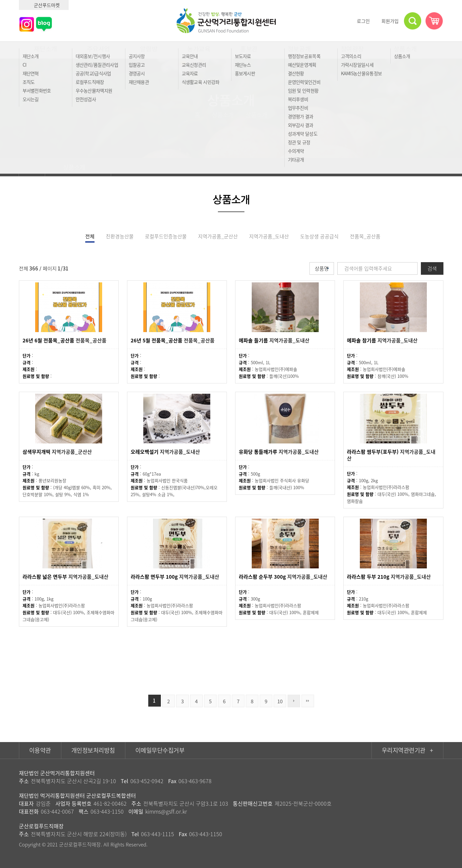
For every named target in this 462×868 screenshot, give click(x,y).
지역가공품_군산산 (218, 236)
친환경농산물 (120, 236)
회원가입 (387, 21)
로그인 (360, 21)
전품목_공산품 (365, 236)
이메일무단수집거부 (160, 750)
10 (280, 701)
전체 (90, 236)
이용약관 (40, 750)
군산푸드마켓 (44, 5)
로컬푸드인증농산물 (166, 236)
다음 (294, 701)
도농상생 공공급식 (319, 236)
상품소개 (78, 167)
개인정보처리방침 (93, 750)
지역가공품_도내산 (269, 236)
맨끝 (308, 701)
